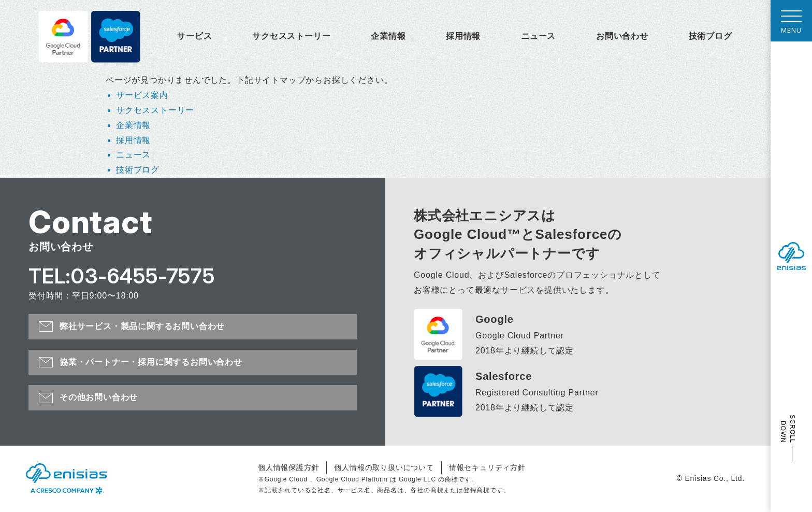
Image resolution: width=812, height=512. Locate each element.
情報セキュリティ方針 (487, 467)
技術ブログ (711, 36)
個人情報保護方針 (288, 467)
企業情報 (388, 36)
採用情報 (463, 36)
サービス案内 (142, 95)
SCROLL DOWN (788, 429)
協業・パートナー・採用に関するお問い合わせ (151, 362)
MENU (791, 25)
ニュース (538, 36)
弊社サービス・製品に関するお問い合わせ (142, 326)
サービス (194, 36)
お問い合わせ (622, 36)
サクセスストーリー (291, 36)
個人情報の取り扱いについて (384, 467)
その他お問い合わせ (99, 397)
